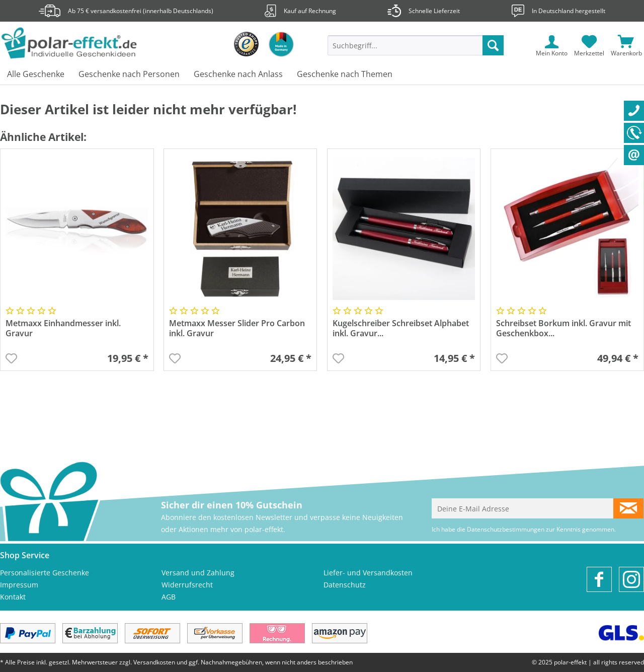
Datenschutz (345, 585)
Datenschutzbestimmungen (506, 529)
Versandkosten (154, 662)
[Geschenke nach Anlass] (238, 74)
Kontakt (13, 597)
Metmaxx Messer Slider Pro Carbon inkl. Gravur (237, 328)
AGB (169, 597)
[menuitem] (416, 50)
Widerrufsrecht (187, 585)
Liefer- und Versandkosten (368, 573)
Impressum (19, 585)
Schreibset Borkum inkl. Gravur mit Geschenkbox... (563, 328)
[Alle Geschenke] (36, 74)
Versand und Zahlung (198, 573)
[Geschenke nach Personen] (129, 74)
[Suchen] (493, 45)
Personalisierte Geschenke (45, 573)
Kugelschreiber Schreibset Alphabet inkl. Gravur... (401, 328)
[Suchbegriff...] (416, 45)
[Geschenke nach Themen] (345, 74)
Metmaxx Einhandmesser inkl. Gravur (63, 328)
